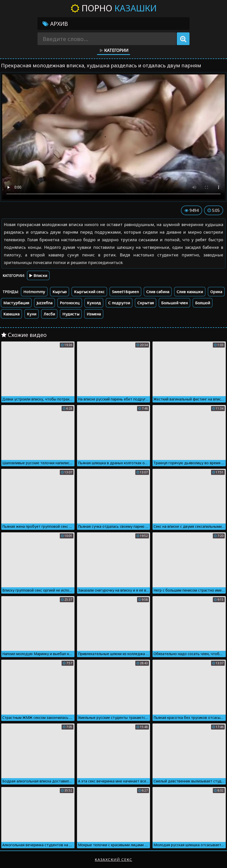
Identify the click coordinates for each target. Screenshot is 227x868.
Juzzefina (44, 303)
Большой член (174, 303)
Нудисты (71, 314)
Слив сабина (158, 292)
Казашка (11, 314)
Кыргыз (60, 292)
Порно (114, 8)
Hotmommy (34, 292)
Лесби (49, 314)
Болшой (203, 303)
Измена (94, 314)
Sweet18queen (125, 292)
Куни (32, 314)
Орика (216, 292)
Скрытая (146, 303)
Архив (55, 24)
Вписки (38, 275)
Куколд (94, 303)
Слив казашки (190, 292)
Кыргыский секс (89, 292)
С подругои (119, 303)
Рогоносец (70, 303)
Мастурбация (16, 303)
